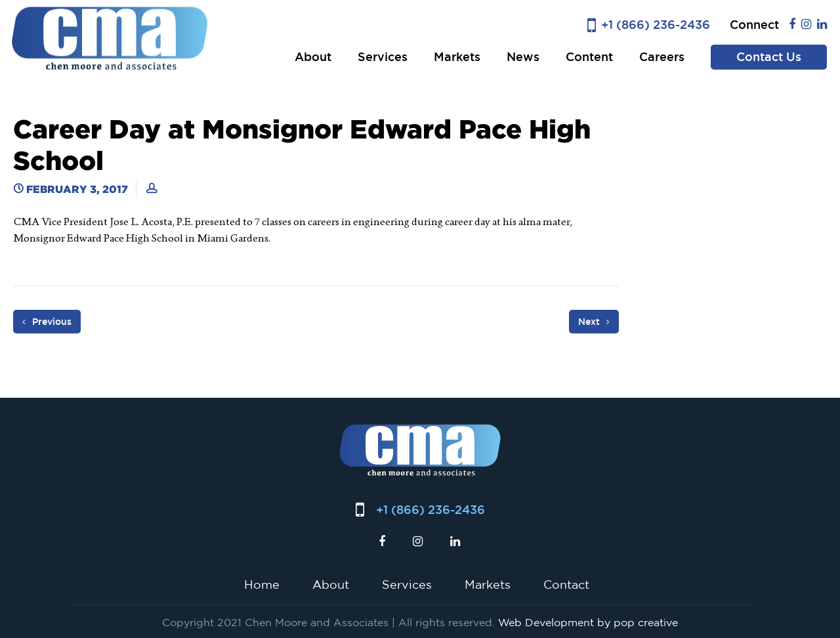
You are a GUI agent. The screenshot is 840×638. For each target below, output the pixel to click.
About (313, 57)
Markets (457, 57)
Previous (47, 322)
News (523, 57)
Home (262, 584)
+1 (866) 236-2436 (656, 25)
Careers (662, 57)
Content (589, 57)
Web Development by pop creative (588, 622)
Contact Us (769, 57)
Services (383, 57)
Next (594, 322)
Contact (566, 584)
